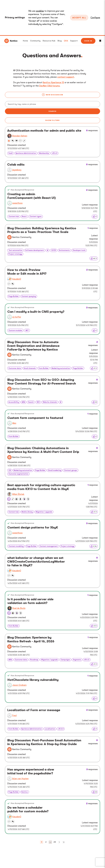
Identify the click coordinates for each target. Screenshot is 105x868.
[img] (95, 216)
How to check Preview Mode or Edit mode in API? (27, 272)
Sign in (88, 41)
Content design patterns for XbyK (33, 528)
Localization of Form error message (34, 710)
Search (52, 111)
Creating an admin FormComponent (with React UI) (32, 196)
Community (35, 41)
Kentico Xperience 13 (53, 83)
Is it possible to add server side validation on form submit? (30, 601)
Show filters (52, 120)
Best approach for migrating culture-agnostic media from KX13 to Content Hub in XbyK (41, 487)
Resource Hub (49, 41)
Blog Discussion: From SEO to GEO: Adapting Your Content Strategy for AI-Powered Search (42, 382)
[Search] (52, 104)
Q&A (66, 41)
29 (55, 842)
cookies (40, 11)
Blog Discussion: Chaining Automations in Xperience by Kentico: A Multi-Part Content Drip (43, 450)
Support (74, 41)
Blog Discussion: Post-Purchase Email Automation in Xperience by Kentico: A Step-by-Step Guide (44, 742)
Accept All (79, 18)
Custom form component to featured (35, 418)
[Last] (64, 842)
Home (25, 41)
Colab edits (16, 165)
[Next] (59, 842)
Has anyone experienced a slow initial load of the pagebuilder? (31, 771)
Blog (60, 41)
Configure (95, 18)
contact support (66, 77)
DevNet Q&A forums (49, 86)
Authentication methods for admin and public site (44, 131)
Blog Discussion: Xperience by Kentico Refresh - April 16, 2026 (31, 639)
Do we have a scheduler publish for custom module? (28, 809)
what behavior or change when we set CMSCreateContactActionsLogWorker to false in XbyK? (36, 562)
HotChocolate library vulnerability (33, 680)
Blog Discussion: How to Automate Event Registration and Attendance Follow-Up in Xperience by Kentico (33, 346)
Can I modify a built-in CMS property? (36, 312)
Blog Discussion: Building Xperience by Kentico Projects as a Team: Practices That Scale (42, 230)
